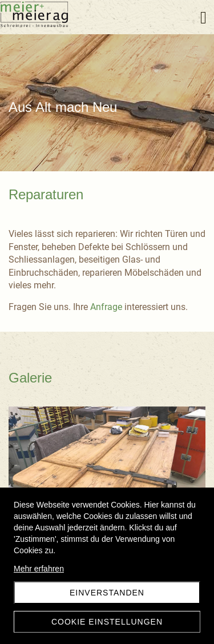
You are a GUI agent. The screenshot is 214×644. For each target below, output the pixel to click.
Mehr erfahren (39, 569)
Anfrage (106, 307)
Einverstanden (107, 593)
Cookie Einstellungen (107, 622)
